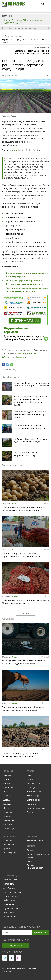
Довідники (10, 836)
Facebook (31, 353)
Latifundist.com (10, 880)
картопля (6, 370)
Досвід (6, 800)
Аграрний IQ (10, 876)
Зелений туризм (35, 792)
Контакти (31, 861)
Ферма (7, 783)
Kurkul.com (9, 884)
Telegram (6, 357)
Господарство (10, 775)
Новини (15, 503)
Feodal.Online (10, 917)
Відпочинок (9, 820)
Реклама (32, 836)
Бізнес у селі (9, 796)
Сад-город (8, 787)
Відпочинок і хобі (35, 800)
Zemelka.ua (9, 904)
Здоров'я (7, 804)
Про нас (31, 850)
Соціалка (8, 824)
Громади (7, 849)
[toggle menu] (47, 4)
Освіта (6, 808)
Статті (30, 771)
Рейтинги (11, 28)
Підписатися (41, 932)
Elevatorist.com (10, 896)
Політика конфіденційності (35, 866)
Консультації (33, 796)
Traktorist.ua (9, 900)
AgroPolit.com (10, 888)
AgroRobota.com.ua (12, 908)
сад (15, 370)
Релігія (7, 816)
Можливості (9, 844)
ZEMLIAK (31, 846)
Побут (6, 792)
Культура (8, 812)
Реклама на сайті (35, 840)
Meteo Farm (9, 913)
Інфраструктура (11, 828)
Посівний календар (27, 28)
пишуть (13, 150)
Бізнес (30, 775)
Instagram (21, 357)
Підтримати (16, 945)
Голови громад (10, 853)
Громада (31, 787)
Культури (8, 840)
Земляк (21, 353)
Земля (14, 657)
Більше (26, 614)
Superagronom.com (12, 892)
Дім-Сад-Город (34, 783)
